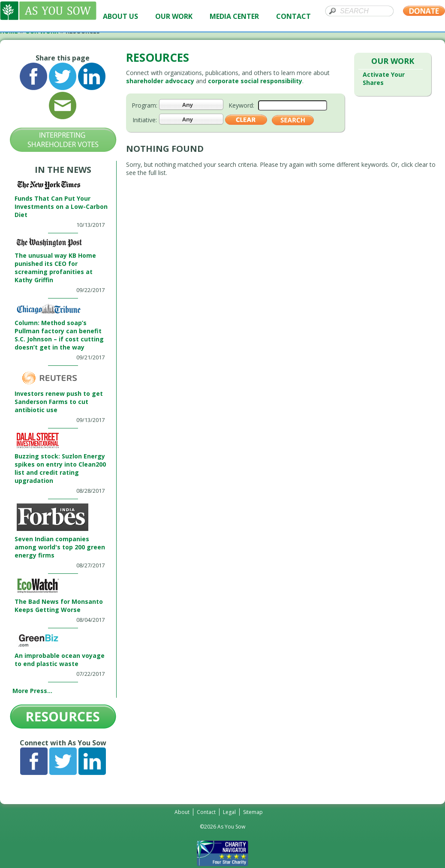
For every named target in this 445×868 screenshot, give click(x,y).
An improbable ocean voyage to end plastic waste (60, 660)
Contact (206, 812)
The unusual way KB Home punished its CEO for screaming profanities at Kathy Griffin (55, 268)
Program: (144, 105)
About (182, 812)
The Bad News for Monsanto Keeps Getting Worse (59, 606)
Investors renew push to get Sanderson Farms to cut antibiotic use (59, 402)
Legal (229, 812)
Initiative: (145, 120)
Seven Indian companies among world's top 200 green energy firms (60, 547)
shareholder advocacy (160, 81)
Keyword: (241, 105)
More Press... (32, 691)
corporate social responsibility (255, 81)
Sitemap (253, 812)
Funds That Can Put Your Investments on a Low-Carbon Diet (61, 206)
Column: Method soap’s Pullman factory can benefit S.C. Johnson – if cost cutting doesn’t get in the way (59, 335)
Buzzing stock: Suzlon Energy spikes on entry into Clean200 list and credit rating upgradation (60, 468)
